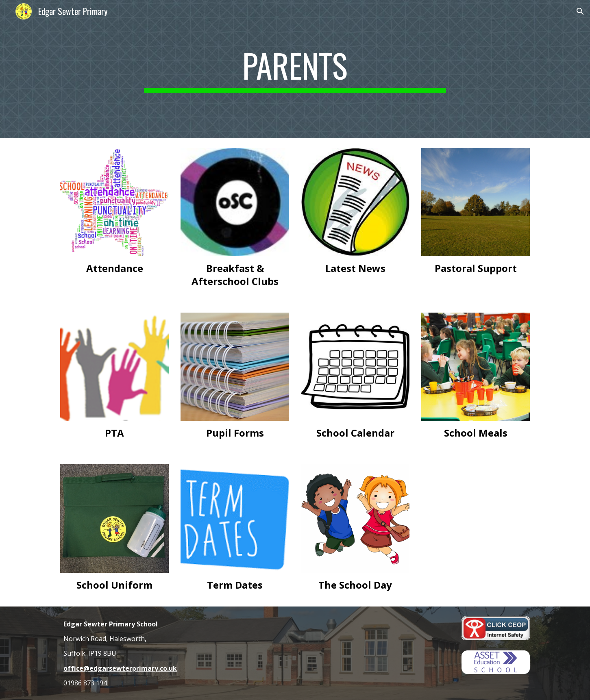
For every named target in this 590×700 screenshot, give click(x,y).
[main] (295, 69)
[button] (580, 11)
